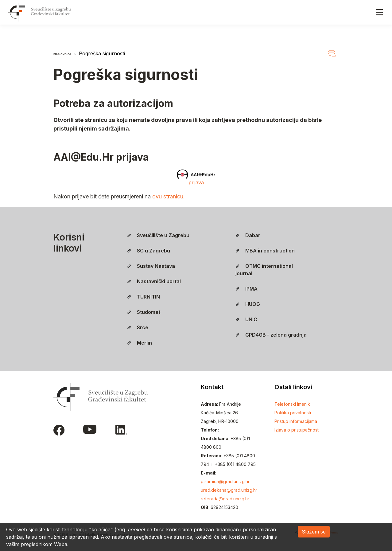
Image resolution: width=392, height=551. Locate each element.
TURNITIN (144, 297)
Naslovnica (62, 54)
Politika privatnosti (293, 413)
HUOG (248, 304)
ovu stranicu (168, 196)
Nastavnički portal (154, 281)
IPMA (246, 289)
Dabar (248, 235)
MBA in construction (265, 251)
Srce (138, 327)
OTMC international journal (264, 270)
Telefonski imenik (292, 404)
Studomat (144, 312)
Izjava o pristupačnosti (297, 430)
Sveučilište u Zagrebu (158, 235)
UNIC (246, 319)
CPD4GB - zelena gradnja (271, 335)
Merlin (140, 343)
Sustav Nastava (151, 266)
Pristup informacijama (296, 421)
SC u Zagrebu (149, 251)
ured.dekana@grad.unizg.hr (229, 490)
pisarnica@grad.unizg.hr (225, 481)
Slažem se (314, 532)
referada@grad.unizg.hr (225, 499)
